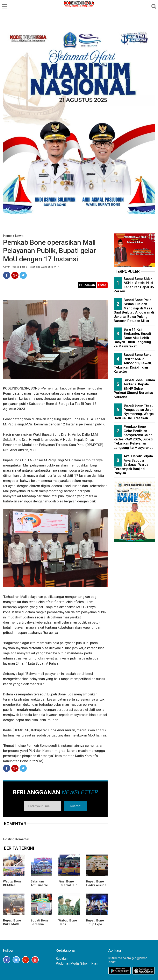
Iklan (94, 963)
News (19, 236)
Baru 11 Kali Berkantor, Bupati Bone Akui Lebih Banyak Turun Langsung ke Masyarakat (132, 338)
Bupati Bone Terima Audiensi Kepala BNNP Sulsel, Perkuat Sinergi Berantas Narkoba (134, 388)
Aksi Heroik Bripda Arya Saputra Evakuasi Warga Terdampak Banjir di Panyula (133, 464)
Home (7, 236)
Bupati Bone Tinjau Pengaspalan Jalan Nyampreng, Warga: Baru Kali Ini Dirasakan (134, 412)
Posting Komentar (16, 839)
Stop (102, 285)
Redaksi (62, 959)
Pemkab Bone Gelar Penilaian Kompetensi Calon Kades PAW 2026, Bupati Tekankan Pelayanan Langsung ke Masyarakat (133, 437)
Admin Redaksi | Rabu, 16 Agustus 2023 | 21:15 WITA (31, 267)
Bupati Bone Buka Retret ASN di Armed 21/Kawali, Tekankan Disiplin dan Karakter (133, 363)
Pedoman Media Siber (72, 963)
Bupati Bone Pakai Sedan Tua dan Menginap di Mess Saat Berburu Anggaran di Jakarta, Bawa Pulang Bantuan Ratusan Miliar (134, 310)
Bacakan (87, 285)
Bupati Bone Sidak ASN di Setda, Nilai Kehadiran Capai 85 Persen (134, 285)
